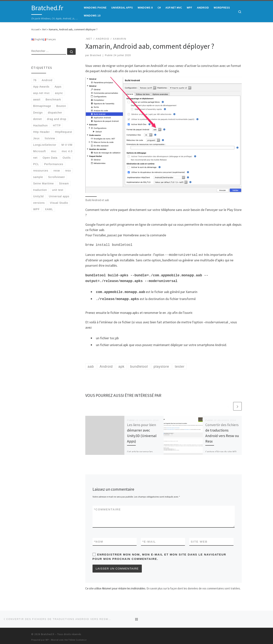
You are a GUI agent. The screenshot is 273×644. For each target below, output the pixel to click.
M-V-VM (67, 145)
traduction (40, 190)
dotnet (38, 119)
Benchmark (53, 99)
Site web (199, 539)
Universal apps (59, 196)
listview (50, 138)
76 (35, 80)
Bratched (96, 55)
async (59, 93)
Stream (64, 183)
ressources (41, 171)
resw (57, 171)
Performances (54, 164)
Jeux (36, 138)
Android (47, 80)
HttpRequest (64, 132)
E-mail (149, 539)
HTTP (57, 125)
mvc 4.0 (67, 151)
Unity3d (38, 196)
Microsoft (40, 151)
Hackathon (40, 125)
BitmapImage (42, 106)
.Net (44, 29)
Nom (99, 539)
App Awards (41, 87)
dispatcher (55, 113)
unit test (58, 190)
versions (39, 203)
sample (38, 177)
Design (38, 113)
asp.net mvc (42, 93)
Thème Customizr (78, 638)
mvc (54, 151)
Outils (67, 158)
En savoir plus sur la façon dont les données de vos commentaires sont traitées (193, 586)
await (37, 99)
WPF (36, 209)
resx (68, 171)
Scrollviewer (57, 177)
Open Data (50, 158)
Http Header (42, 132)
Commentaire (107, 507)
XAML (49, 209)
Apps (58, 87)
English (37, 39)
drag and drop (57, 119)
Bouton (61, 106)
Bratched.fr (48, 632)
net (35, 158)
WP (47, 638)
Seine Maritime (44, 183)
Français (49, 39)
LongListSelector (45, 145)
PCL (36, 164)
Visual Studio (59, 203)
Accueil (35, 29)
